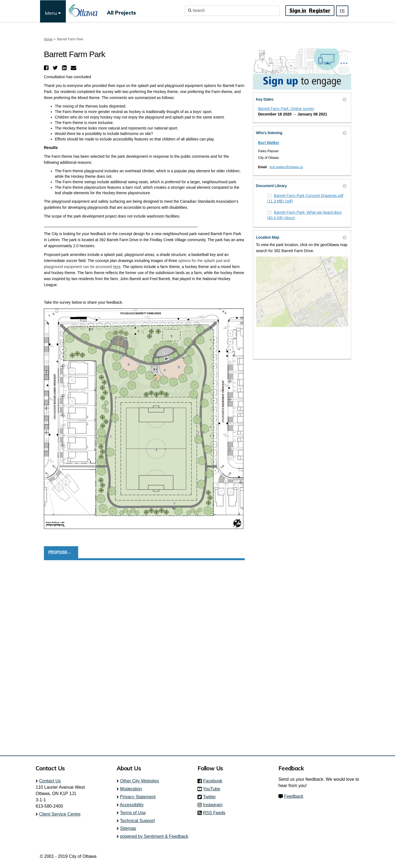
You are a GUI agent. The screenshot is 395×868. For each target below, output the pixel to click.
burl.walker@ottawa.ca (286, 167)
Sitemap (128, 828)
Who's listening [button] (301, 133)
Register (320, 11)
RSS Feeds (214, 813)
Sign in (298, 11)
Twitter (211, 797)
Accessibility (132, 805)
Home (48, 39)
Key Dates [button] (301, 99)
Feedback (294, 796)
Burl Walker (269, 143)
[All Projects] (122, 10)
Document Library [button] (301, 186)
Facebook (214, 781)
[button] (47, 68)
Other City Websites (139, 781)
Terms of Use (133, 813)
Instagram (214, 805)
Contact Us (50, 781)
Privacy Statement (138, 797)
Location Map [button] (301, 237)
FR (342, 11)
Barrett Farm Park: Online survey (286, 109)
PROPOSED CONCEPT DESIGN (63, 552)
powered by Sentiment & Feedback (154, 836)
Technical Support (137, 821)
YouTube (213, 789)
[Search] (232, 10)
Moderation (131, 789)
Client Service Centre (60, 814)
